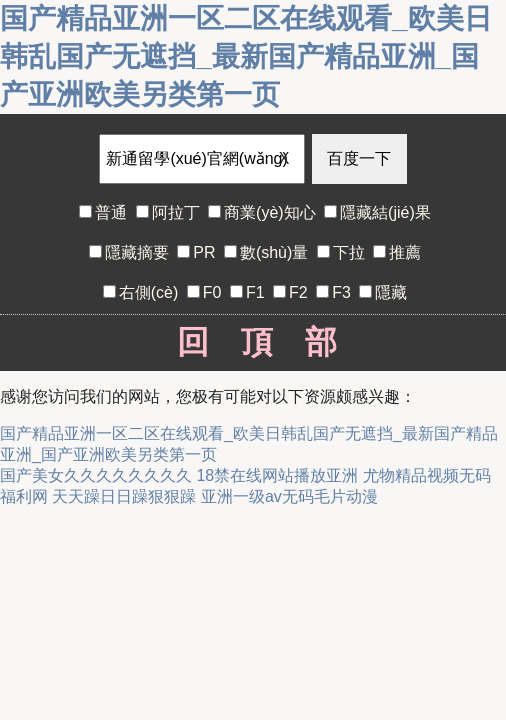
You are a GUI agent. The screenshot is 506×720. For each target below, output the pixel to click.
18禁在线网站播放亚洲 (277, 475)
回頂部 (253, 342)
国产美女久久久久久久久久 (96, 475)
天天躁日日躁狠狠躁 (124, 496)
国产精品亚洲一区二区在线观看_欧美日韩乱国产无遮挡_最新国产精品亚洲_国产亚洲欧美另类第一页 (246, 56)
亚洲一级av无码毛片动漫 (289, 496)
